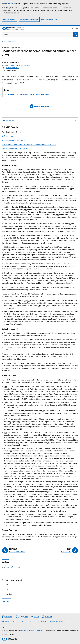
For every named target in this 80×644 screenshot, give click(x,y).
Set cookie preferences (50, 19)
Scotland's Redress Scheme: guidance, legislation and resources (28, 94)
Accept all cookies (9, 19)
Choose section (40, 120)
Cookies (31, 621)
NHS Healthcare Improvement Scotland (16, 144)
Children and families (12, 68)
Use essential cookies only (29, 19)
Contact (23, 621)
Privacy (68, 621)
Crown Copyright (42, 621)
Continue (6, 601)
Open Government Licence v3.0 (33, 630)
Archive (15, 621)
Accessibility (6, 621)
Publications (12, 42)
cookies (10, 4)
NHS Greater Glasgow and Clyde (14, 140)
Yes (7, 584)
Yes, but (9, 594)
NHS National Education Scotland (43, 144)
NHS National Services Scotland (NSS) (16, 149)
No (7, 589)
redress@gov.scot (13, 567)
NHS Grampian (7, 136)
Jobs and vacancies (56, 621)
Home (4, 42)
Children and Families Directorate (20, 65)
